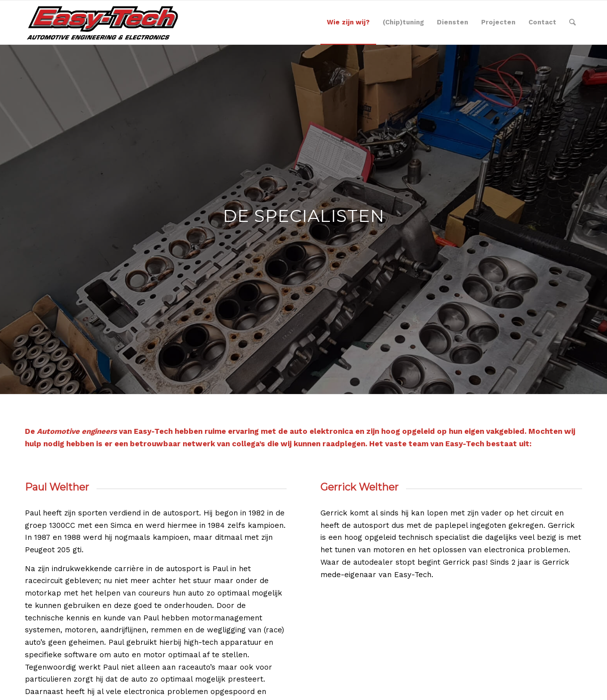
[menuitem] (348, 22)
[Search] (572, 22)
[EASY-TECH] (104, 22)
